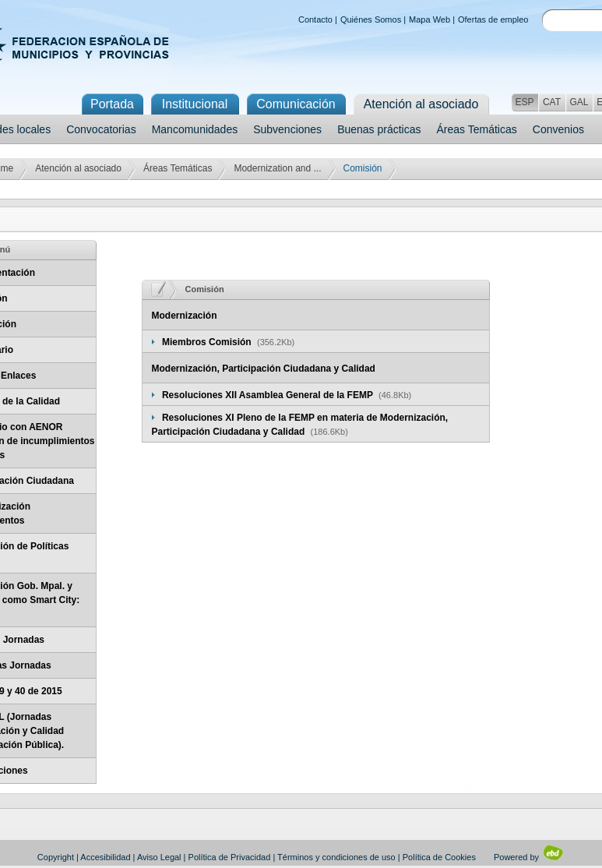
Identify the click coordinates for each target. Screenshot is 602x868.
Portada (112, 104)
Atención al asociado (78, 168)
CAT (552, 102)
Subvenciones (287, 129)
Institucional (195, 104)
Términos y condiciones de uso (336, 857)
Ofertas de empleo (493, 19)
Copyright (56, 857)
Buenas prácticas (379, 129)
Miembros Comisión (208, 342)
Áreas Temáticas (477, 129)
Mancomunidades (195, 129)
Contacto (315, 19)
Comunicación (296, 104)
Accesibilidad (105, 857)
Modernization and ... (277, 168)
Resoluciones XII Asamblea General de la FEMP (269, 395)
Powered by (529, 857)
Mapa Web (429, 19)
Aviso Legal (159, 857)
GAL (579, 102)
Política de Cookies (439, 857)
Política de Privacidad (230, 857)
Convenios (558, 129)
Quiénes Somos (371, 19)
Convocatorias (101, 129)
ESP (524, 102)
